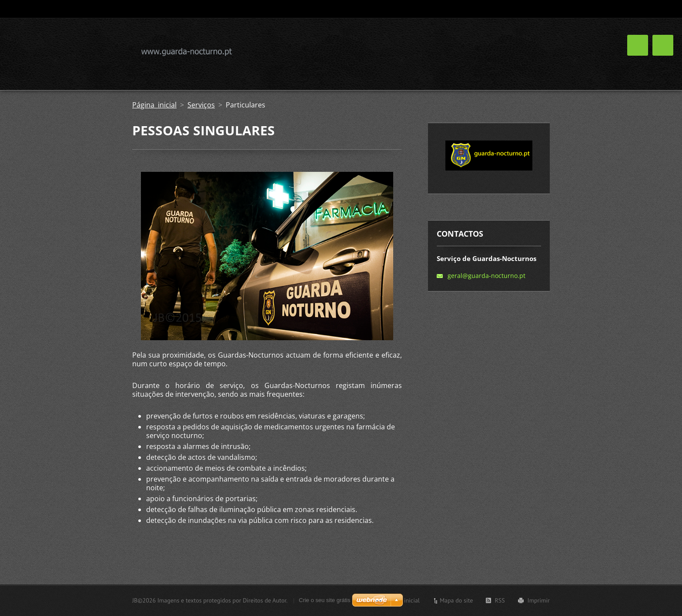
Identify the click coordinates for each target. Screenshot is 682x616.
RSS (500, 600)
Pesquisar (542, 9)
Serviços (409, 52)
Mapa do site (456, 600)
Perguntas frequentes (509, 52)
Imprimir (539, 600)
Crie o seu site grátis (325, 600)
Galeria (449, 52)
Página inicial (154, 105)
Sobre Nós (363, 52)
